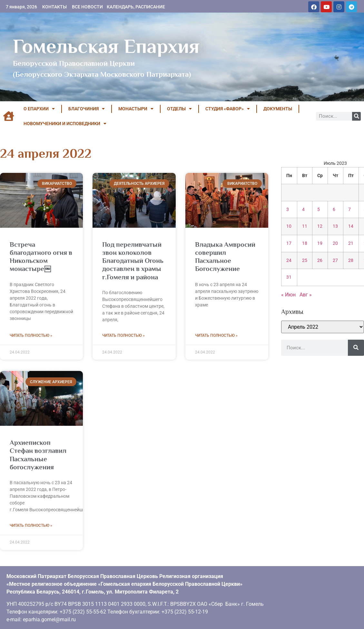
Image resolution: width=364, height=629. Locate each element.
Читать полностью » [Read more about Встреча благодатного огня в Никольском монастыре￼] (31, 335)
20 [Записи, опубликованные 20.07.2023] (335, 243)
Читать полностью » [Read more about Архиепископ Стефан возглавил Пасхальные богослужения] (31, 525)
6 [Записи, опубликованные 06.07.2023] (334, 210)
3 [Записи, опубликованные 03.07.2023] (288, 210)
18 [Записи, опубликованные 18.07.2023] (305, 243)
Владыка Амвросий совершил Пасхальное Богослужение (225, 257)
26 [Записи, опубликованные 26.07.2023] (320, 260)
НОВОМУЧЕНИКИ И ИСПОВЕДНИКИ (65, 124)
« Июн (288, 295)
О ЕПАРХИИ (39, 109)
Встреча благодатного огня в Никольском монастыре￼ (41, 257)
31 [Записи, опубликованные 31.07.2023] (289, 277)
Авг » (306, 295)
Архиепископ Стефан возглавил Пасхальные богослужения (38, 455)
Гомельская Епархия (106, 46)
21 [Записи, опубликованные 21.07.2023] (351, 243)
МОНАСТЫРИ (136, 109)
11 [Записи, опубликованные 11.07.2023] (305, 226)
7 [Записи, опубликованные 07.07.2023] (349, 210)
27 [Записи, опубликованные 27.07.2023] (335, 260)
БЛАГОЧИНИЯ (87, 109)
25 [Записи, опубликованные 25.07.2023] (305, 260)
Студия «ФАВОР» (228, 109)
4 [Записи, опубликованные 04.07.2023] (303, 210)
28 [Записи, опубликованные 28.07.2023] (351, 260)
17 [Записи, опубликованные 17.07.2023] (289, 243)
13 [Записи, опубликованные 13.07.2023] (335, 226)
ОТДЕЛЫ (179, 109)
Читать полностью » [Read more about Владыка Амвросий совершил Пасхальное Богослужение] (216, 335)
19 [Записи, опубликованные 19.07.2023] (320, 243)
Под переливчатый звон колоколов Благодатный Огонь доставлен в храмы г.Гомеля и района (133, 261)
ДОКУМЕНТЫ (278, 109)
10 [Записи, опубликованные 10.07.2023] (289, 226)
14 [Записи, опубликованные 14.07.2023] (351, 226)
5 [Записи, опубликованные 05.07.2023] (319, 210)
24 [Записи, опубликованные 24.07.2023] (289, 260)
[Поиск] (356, 116)
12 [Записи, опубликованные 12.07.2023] (320, 226)
